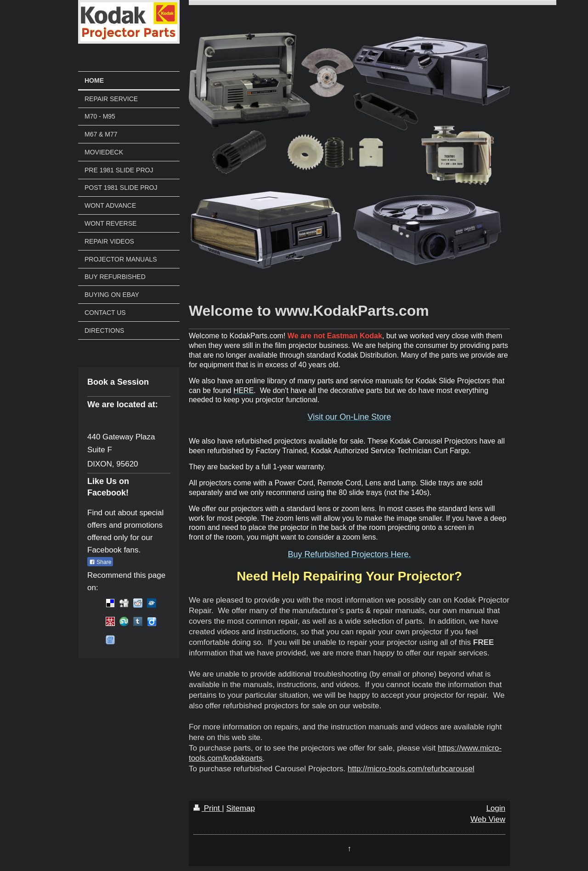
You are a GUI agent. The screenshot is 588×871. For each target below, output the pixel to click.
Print (208, 808)
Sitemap (240, 808)
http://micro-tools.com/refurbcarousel (411, 769)
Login (496, 808)
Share (100, 562)
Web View (488, 819)
